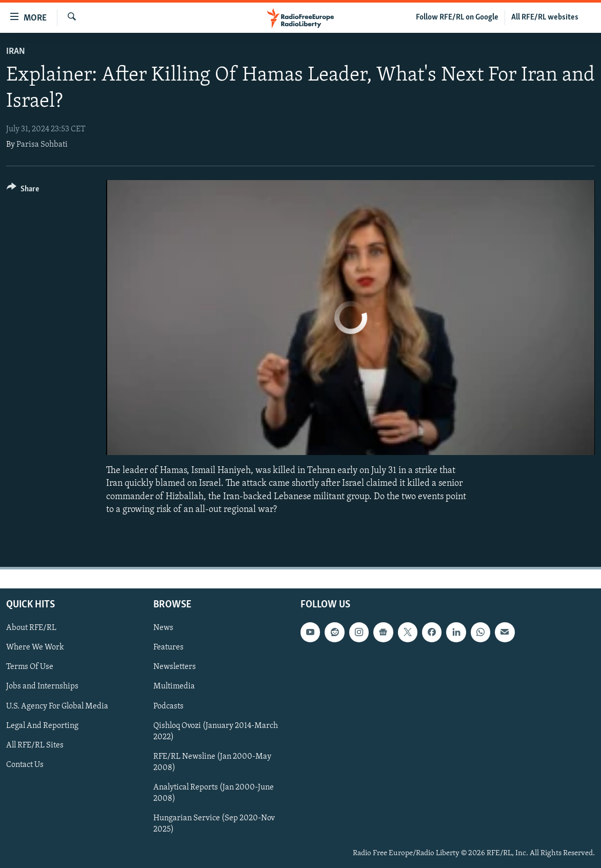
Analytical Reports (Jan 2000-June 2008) (214, 793)
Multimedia (174, 687)
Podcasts (168, 706)
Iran (16, 52)
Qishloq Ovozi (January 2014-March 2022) (216, 732)
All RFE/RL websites (545, 17)
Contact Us (25, 765)
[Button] (23, 191)
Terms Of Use (30, 667)
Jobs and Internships (42, 687)
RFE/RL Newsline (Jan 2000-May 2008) (212, 762)
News (163, 628)
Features (168, 647)
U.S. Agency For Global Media (57, 706)
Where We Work (35, 647)
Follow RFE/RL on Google (457, 17)
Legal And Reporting (42, 726)
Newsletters (175, 667)
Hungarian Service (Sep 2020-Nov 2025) (214, 824)
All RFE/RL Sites (35, 745)
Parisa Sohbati (42, 145)
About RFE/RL (31, 628)
